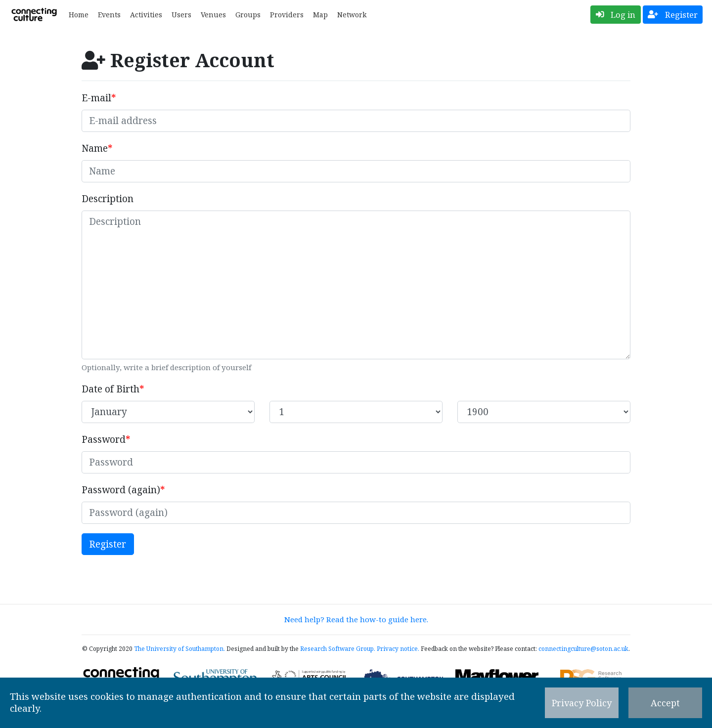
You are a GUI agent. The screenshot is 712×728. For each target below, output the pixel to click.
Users (181, 15)
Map (320, 15)
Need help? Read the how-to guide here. (356, 619)
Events (109, 15)
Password (104, 439)
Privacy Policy (582, 703)
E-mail (96, 98)
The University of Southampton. (179, 649)
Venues (213, 15)
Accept (665, 703)
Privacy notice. (398, 649)
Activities (146, 15)
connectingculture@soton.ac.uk (583, 649)
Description (108, 199)
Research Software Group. (338, 649)
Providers (287, 15)
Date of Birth (111, 389)
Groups (248, 15)
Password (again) (121, 490)
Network (352, 15)
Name (95, 148)
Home (79, 15)
